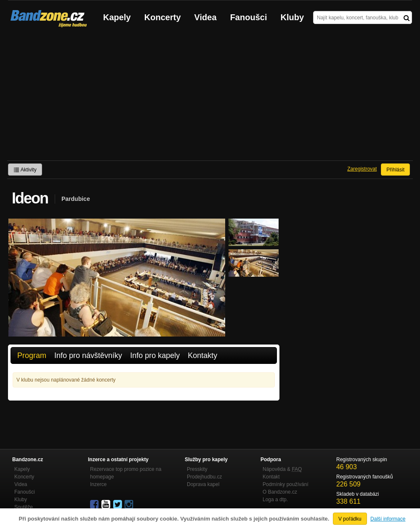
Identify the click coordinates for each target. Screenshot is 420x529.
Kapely (117, 17)
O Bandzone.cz (280, 492)
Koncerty (163, 17)
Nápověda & (282, 469)
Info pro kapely (155, 355)
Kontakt (271, 477)
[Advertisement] (210, 97)
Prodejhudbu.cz (204, 477)
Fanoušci (249, 17)
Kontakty (202, 355)
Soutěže (24, 507)
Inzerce (98, 484)
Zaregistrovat (362, 169)
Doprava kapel (203, 484)
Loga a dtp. (275, 500)
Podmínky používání (286, 484)
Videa (206, 17)
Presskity (197, 469)
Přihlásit (395, 170)
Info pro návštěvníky (88, 355)
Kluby (292, 17)
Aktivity (25, 170)
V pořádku (350, 519)
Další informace (388, 519)
